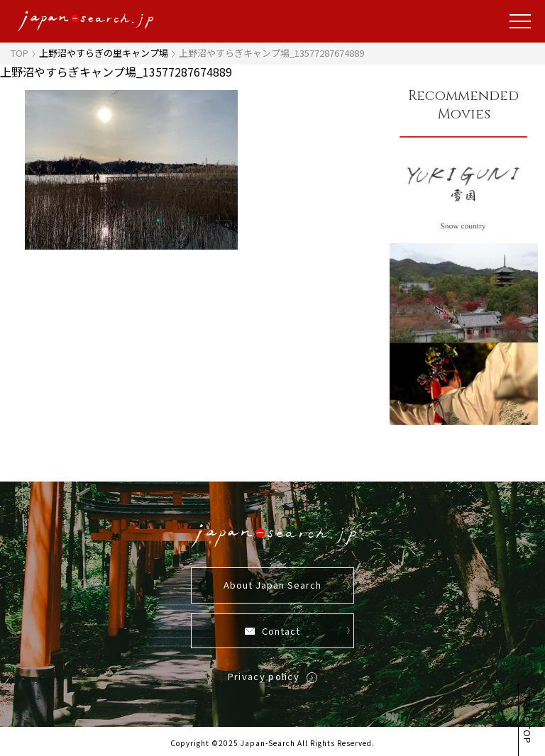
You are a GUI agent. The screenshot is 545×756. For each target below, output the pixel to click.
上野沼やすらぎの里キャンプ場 (104, 53)
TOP (20, 53)
